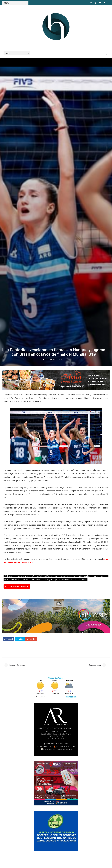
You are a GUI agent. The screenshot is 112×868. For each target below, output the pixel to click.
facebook (9, 851)
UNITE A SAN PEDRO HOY (17, 799)
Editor (46, 571)
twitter (20, 851)
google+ (31, 851)
